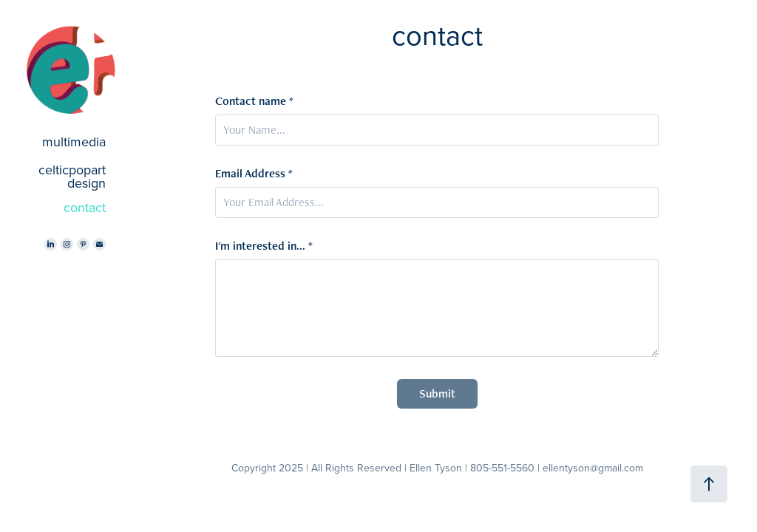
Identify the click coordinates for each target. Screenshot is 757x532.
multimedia (74, 141)
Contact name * (254, 101)
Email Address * (254, 174)
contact (85, 207)
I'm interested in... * (264, 246)
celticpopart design (72, 176)
